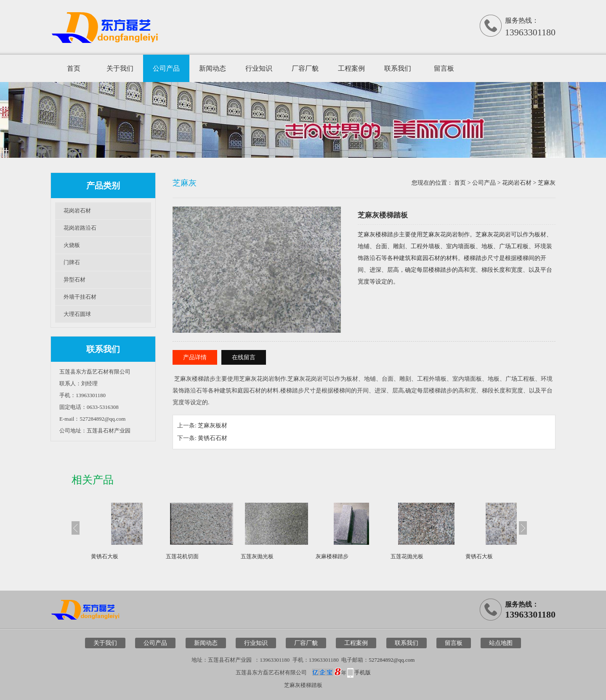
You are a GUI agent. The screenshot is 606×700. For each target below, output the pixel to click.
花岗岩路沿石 (80, 228)
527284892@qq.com (392, 660)
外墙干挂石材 (80, 297)
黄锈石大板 (105, 556)
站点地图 (501, 643)
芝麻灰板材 (213, 426)
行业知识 (259, 68)
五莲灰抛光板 (257, 556)
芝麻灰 (547, 183)
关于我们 (120, 68)
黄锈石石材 (213, 438)
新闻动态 (213, 68)
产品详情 (195, 357)
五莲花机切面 (182, 556)
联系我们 (398, 68)
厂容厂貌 (305, 68)
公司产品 (166, 68)
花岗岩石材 (77, 211)
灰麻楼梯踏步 (332, 556)
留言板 (444, 68)
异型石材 (74, 280)
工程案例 (351, 68)
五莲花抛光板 (407, 556)
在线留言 (244, 357)
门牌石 (72, 262)
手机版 (363, 672)
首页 (74, 68)
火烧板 (72, 245)
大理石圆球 (77, 314)
